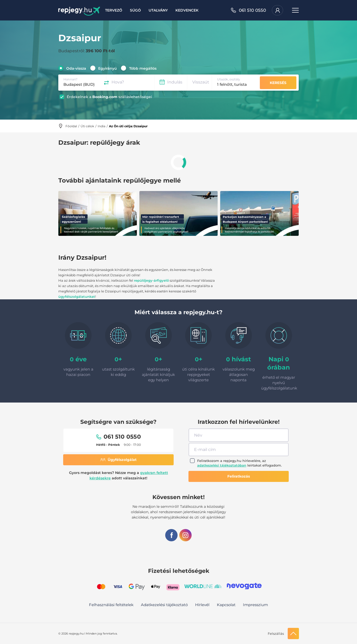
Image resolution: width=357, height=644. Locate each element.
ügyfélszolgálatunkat (77, 297)
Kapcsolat (226, 605)
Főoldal (71, 126)
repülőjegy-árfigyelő (151, 280)
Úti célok (87, 126)
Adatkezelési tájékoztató (164, 605)
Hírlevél (202, 605)
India (102, 126)
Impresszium (255, 605)
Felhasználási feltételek (111, 605)
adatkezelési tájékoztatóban (222, 465)
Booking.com (105, 97)
